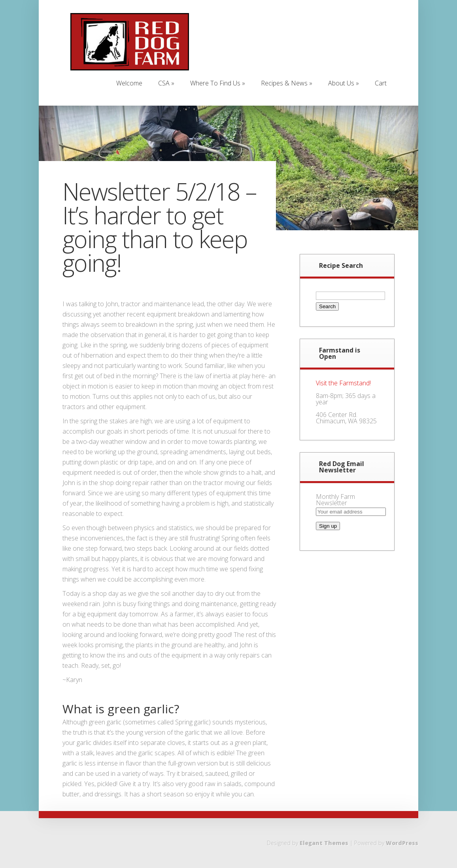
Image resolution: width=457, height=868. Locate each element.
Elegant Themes (324, 843)
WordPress (402, 843)
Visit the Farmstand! (343, 383)
